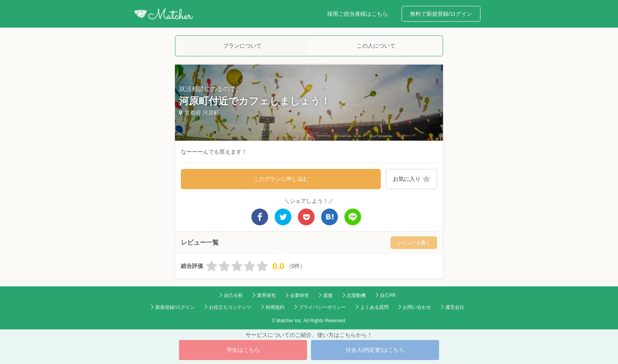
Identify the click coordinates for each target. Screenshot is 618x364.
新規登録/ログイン (175, 307)
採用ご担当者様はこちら (357, 14)
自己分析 (233, 295)
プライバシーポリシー (322, 307)
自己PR (388, 295)
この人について (376, 46)
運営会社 (455, 307)
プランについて (242, 46)
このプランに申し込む (281, 179)
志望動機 (356, 295)
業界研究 (266, 295)
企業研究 (300, 295)
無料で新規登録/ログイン (441, 14)
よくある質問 (374, 307)
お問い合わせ (417, 307)
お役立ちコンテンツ (230, 307)
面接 (328, 295)
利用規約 (275, 307)
